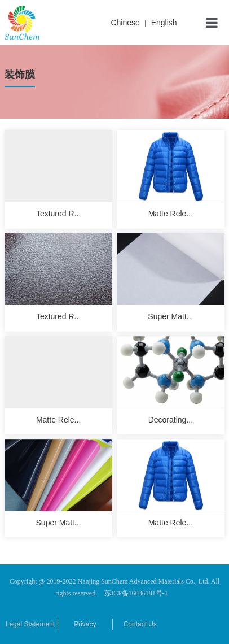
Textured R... (58, 214)
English (164, 23)
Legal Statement (30, 624)
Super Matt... (170, 316)
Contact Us (140, 624)
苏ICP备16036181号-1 (136, 593)
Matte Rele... (171, 214)
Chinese (125, 23)
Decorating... (171, 420)
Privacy (85, 624)
